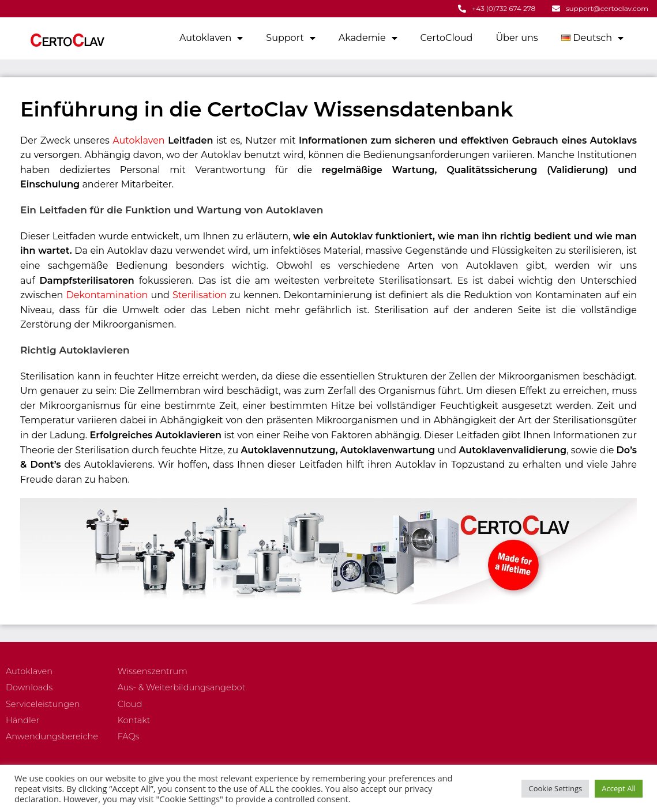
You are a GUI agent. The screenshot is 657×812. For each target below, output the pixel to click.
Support (290, 37)
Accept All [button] (619, 788)
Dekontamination (107, 294)
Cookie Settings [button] (555, 788)
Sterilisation (200, 294)
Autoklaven (211, 37)
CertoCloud (447, 37)
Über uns (517, 37)
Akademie (368, 37)
